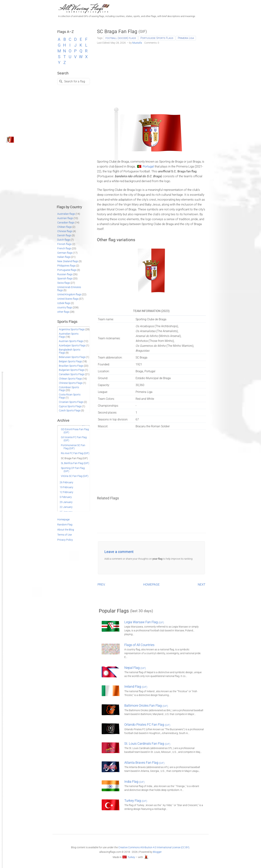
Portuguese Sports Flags (157, 38)
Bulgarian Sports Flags (72, 370)
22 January (66, 507)
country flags (65, 307)
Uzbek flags (64, 303)
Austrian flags (65, 218)
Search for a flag (75, 81)
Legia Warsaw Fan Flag (144, 622)
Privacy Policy (65, 540)
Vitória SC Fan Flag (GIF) (75, 476)
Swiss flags (64, 283)
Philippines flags (66, 266)
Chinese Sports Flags (71, 383)
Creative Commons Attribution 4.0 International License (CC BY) (154, 847)
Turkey (131, 857)
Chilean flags (65, 227)
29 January (66, 502)
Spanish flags (65, 278)
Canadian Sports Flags (72, 374)
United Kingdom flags (69, 294)
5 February (66, 497)
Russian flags (65, 274)
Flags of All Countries (139, 645)
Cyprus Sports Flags (70, 406)
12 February (66, 492)
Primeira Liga (186, 38)
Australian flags (66, 214)
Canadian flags (66, 223)
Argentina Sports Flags (72, 329)
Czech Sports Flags (70, 410)
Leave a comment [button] (119, 552)
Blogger (157, 852)
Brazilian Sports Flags (71, 366)
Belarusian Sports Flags (72, 357)
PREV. (101, 584)
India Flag (134, 782)
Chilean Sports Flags (70, 379)
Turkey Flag (136, 801)
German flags (65, 253)
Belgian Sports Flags (70, 361)
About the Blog (66, 530)
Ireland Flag (136, 686)
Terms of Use (65, 535)
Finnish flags (64, 244)
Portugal (148, 166)
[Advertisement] (151, 75)
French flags (64, 248)
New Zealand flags (68, 261)
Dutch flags (64, 240)
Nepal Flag (135, 668)
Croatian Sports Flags (71, 402)
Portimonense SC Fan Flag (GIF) (73, 447)
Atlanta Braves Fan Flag (144, 763)
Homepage (63, 519)
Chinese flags (65, 231)
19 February (66, 487)
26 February (66, 482)
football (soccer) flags (121, 38)
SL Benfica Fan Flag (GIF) (75, 463)
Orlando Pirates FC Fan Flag (147, 725)
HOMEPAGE (151, 584)
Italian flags (64, 257)
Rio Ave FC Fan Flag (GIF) (75, 453)
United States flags (68, 299)
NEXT (202, 584)
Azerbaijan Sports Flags (72, 345)
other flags (63, 312)
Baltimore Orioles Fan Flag (146, 705)
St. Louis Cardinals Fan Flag (147, 744)
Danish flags (64, 235)
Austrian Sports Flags (71, 341)
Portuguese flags (67, 270)
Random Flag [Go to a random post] (65, 525)
